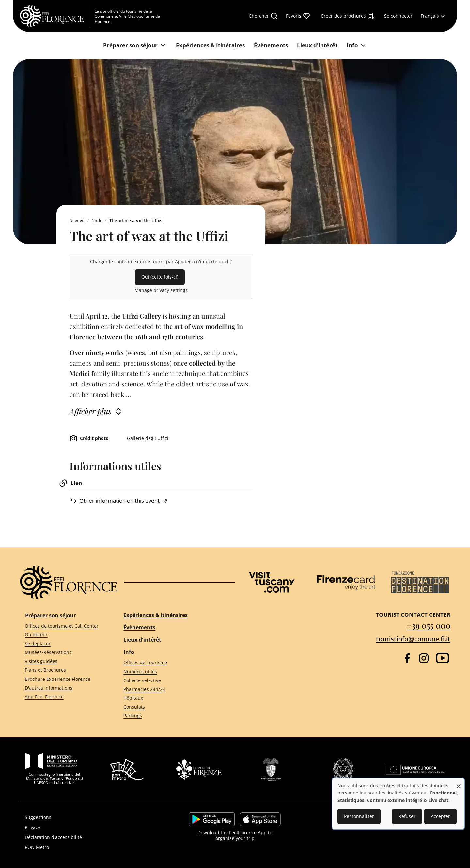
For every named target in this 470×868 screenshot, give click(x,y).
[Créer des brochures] (348, 16)
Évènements (139, 627)
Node (97, 220)
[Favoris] (298, 16)
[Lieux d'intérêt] (317, 46)
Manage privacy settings (161, 290)
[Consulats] (173, 707)
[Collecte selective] (173, 680)
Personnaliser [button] (359, 816)
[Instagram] (424, 658)
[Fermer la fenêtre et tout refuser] (459, 783)
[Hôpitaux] (173, 698)
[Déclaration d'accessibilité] (87, 837)
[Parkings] (173, 716)
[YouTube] (443, 658)
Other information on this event (119, 501)
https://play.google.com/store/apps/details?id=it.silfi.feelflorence (212, 819)
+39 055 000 (429, 625)
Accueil (77, 220)
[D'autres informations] (62, 688)
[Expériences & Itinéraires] (210, 46)
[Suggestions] (87, 817)
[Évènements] (271, 46)
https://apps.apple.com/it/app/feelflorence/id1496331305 (260, 819)
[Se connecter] (398, 16)
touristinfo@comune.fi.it (413, 639)
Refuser (407, 816)
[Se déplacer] (62, 644)
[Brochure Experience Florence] (62, 679)
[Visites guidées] (62, 661)
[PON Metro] (87, 847)
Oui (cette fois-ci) (160, 277)
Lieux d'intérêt (142, 640)
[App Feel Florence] (62, 697)
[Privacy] (87, 827)
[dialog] (398, 804)
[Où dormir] (62, 635)
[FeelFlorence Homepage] (55, 16)
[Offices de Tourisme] (173, 663)
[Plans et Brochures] (62, 670)
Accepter (440, 816)
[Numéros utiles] (173, 671)
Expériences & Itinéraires (156, 615)
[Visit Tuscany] (272, 582)
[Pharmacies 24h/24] (173, 689)
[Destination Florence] (420, 582)
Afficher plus (90, 411)
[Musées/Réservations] (62, 653)
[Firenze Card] (346, 582)
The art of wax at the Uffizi (136, 220)
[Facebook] (407, 658)
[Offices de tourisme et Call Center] (62, 626)
